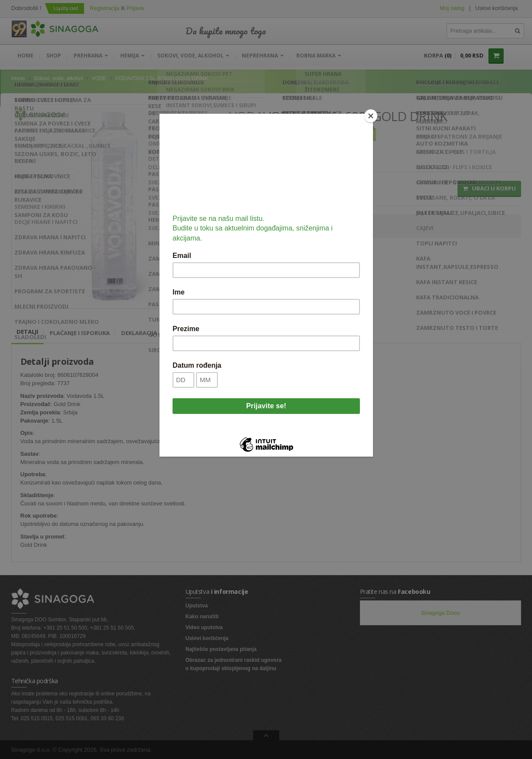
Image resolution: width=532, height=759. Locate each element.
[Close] (371, 116)
